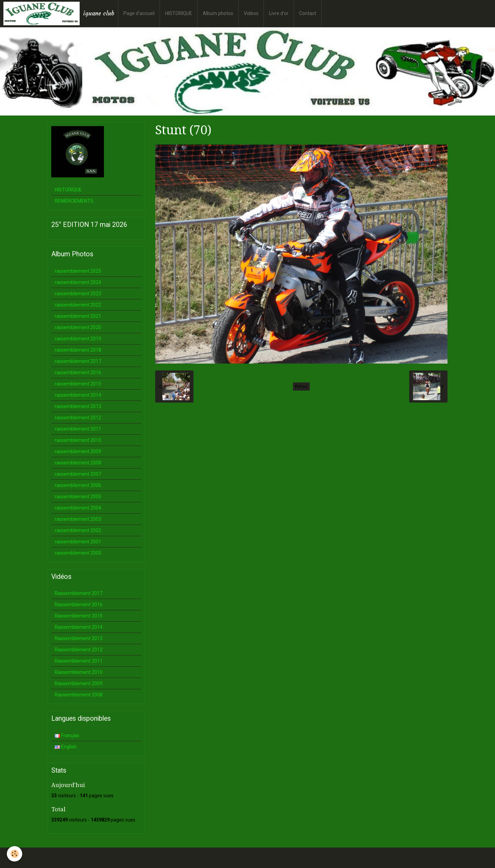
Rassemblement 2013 (79, 638)
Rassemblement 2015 (79, 616)
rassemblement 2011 (78, 429)
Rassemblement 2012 (79, 650)
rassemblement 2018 (78, 350)
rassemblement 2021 (78, 316)
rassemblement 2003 (78, 519)
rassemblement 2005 (78, 497)
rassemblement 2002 (78, 530)
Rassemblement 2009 (79, 683)
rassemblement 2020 (78, 327)
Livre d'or (279, 13)
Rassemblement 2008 (79, 695)
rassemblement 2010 (78, 440)
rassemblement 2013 (78, 406)
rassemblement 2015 (78, 384)
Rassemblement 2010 (79, 672)
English (66, 747)
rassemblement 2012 (78, 418)
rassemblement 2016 (78, 372)
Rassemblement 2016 (79, 605)
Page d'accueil (139, 13)
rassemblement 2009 (78, 451)
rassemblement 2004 (78, 508)
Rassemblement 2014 (79, 627)
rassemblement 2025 (78, 271)
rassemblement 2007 (78, 474)
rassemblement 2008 (78, 463)
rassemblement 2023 (78, 294)
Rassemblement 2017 (79, 593)
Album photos (218, 13)
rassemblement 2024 (78, 282)
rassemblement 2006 (78, 485)
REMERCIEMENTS (74, 201)
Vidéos (251, 13)
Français (67, 735)
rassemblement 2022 (78, 305)
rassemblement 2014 (78, 395)
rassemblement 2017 (78, 361)
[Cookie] (15, 854)
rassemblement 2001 (78, 542)
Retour (301, 386)
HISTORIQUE (179, 13)
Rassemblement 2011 (79, 661)
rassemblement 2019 (78, 339)
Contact (308, 13)
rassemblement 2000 (78, 553)
